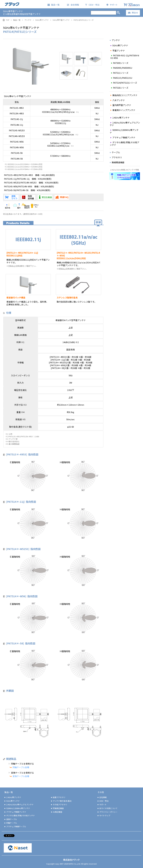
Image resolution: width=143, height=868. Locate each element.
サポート (102, 805)
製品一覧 (9, 792)
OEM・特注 (103, 801)
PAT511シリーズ (119, 73)
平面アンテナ (117, 51)
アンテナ (115, 40)
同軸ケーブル (10, 823)
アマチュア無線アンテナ (122, 137)
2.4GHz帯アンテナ (120, 118)
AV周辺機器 (56, 812)
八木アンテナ (117, 100)
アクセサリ (116, 157)
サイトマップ (104, 816)
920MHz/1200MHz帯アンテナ (124, 131)
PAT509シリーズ (119, 63)
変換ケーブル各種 (21, 776)
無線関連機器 (117, 162)
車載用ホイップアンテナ (122, 110)
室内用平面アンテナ (120, 105)
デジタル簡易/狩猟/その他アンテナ (124, 144)
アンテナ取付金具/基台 (61, 801)
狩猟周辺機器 (57, 808)
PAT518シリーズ (119, 88)
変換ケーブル (10, 819)
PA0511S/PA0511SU (121, 78)
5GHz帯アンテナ (119, 45)
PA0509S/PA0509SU (121, 68)
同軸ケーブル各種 (21, 767)
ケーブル (115, 152)
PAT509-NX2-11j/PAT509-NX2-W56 (125, 57)
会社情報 (102, 797)
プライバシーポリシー (107, 812)
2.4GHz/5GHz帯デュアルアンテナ (125, 124)
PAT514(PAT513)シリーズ (124, 83)
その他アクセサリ (59, 805)
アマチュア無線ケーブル (15, 826)
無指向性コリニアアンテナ (124, 95)
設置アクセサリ (58, 797)
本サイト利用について (107, 808)
